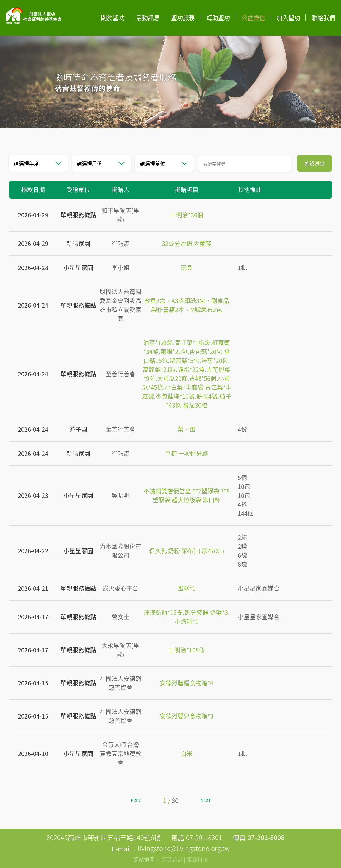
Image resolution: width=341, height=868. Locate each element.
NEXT (206, 800)
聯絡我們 (323, 18)
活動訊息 (148, 18)
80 (175, 800)
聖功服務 (183, 18)
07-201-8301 (204, 837)
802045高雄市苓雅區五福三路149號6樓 (104, 837)
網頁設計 (172, 860)
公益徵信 (253, 18)
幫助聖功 (218, 18)
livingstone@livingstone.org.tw (184, 848)
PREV (136, 800)
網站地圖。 (147, 860)
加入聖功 (288, 18)
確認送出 (315, 163)
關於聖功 (113, 18)
